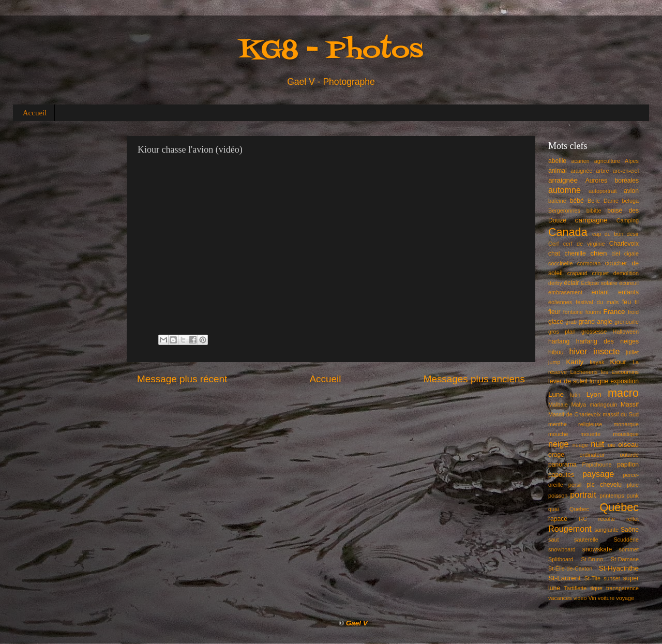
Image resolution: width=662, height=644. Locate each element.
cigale (631, 253)
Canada (568, 232)
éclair (572, 283)
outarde (629, 455)
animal (558, 171)
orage (556, 455)
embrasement (565, 292)
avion (631, 191)
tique (596, 588)
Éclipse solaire (599, 283)
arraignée (563, 180)
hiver (578, 351)
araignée (581, 171)
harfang (559, 341)
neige (559, 444)
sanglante (606, 530)
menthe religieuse (575, 424)
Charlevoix (624, 244)
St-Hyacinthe (619, 568)
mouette (590, 434)
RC (583, 519)
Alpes (632, 161)
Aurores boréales (612, 181)
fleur (554, 312)
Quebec (579, 509)
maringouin (603, 405)
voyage (625, 598)
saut (553, 540)
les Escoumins (620, 372)
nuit (597, 444)
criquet (600, 273)
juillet (632, 352)
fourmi (593, 312)
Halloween (626, 332)
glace (556, 322)
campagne (591, 220)
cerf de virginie (584, 244)
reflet (633, 519)
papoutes (561, 475)
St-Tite (592, 578)
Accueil (35, 113)
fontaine (573, 312)
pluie (633, 485)
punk (633, 496)
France (614, 312)
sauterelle (586, 540)
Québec (619, 507)
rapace (558, 519)
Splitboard (561, 559)
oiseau (628, 445)
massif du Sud (621, 414)
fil (637, 302)
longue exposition (614, 381)
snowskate (597, 549)
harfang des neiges (607, 341)
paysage (598, 474)
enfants (628, 292)
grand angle (596, 322)
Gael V (357, 623)
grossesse (594, 332)
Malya (578, 405)
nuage (580, 445)
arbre (602, 171)
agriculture (607, 161)
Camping (628, 220)
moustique (626, 434)
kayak (597, 362)
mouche (558, 434)
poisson (558, 496)
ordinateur (592, 455)
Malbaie (558, 405)
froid (633, 312)
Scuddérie (626, 540)
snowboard (562, 549)
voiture (606, 598)
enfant (600, 292)
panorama (562, 465)
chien (598, 253)
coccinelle (560, 263)
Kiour (619, 362)
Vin (592, 598)
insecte (606, 351)
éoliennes (560, 302)
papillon (628, 465)
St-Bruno (592, 559)
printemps (612, 496)
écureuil (629, 283)
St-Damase (625, 559)
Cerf (553, 244)
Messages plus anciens (474, 379)
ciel (615, 253)
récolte (607, 519)
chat (554, 253)
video (580, 598)
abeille (557, 161)
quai (553, 509)
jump (554, 362)
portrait (583, 495)
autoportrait (603, 191)
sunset (612, 578)
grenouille (627, 322)
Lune (556, 394)
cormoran (589, 263)
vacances (560, 598)
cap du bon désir (615, 234)
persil (575, 485)
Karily (575, 362)
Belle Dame (603, 201)
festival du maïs (597, 302)
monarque (626, 424)
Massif (630, 405)
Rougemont (570, 529)
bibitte (594, 211)
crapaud (577, 273)
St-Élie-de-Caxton (570, 568)
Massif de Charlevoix (575, 414)
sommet (629, 549)
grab (571, 322)
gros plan (562, 332)
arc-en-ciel (626, 171)
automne (565, 190)
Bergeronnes (564, 211)
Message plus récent (182, 379)
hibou (556, 352)
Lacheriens (584, 372)
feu (627, 302)
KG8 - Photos (331, 51)
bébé (577, 201)
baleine (557, 201)
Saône (630, 530)
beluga (630, 201)
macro (623, 393)
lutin (575, 395)
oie (611, 445)
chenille (575, 253)
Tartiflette (575, 588)
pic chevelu (604, 485)
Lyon (594, 394)
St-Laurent (565, 578)
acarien (580, 161)
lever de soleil (568, 381)
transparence (622, 588)
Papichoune (597, 465)
